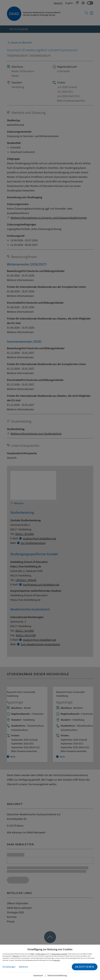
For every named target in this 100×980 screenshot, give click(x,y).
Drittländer (16, 956)
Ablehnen (23, 967)
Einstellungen (9, 967)
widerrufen (57, 960)
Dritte (38, 954)
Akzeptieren (85, 967)
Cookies (42, 954)
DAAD (32, 954)
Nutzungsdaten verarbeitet (59, 954)
